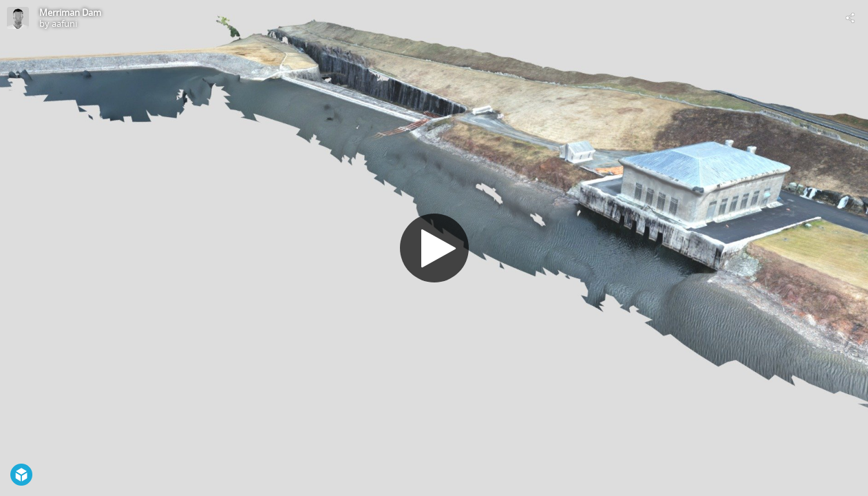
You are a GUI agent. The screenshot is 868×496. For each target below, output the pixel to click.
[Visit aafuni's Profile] (18, 18)
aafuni (64, 23)
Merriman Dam (70, 12)
